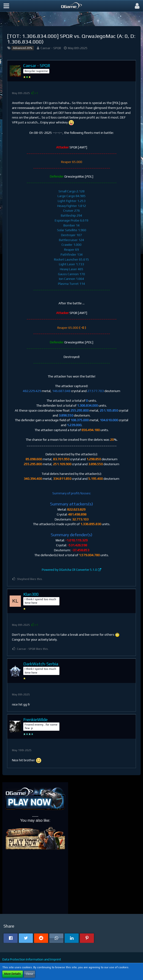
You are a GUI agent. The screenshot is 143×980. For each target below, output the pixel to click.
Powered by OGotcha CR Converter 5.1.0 (69, 570)
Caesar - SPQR (51, 48)
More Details (13, 974)
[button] (6, 6)
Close (29, 974)
